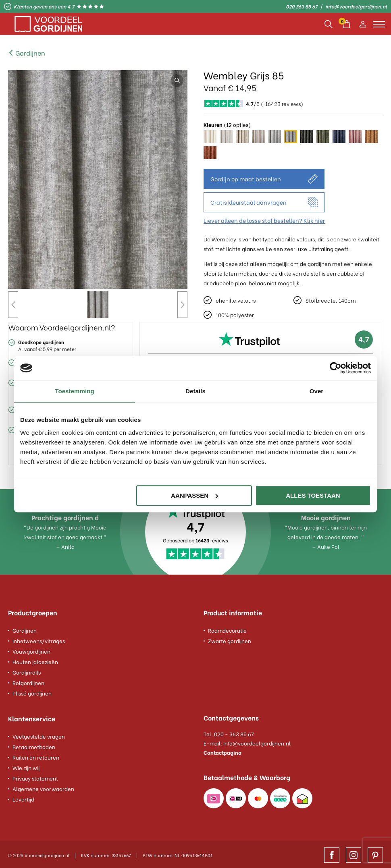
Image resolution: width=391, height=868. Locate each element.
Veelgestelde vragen (39, 734)
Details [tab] (195, 391)
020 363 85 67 (302, 6)
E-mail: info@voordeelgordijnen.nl (247, 742)
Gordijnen (27, 53)
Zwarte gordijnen (230, 639)
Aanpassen (194, 495)
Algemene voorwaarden (43, 786)
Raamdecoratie (227, 629)
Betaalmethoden (34, 744)
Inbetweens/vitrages (39, 639)
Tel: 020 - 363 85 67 (229, 732)
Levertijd (23, 797)
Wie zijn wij (26, 765)
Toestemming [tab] (75, 391)
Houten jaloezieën (35, 660)
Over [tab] (317, 391)
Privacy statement (35, 776)
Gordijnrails (27, 671)
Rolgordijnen (28, 681)
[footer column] (98, 614)
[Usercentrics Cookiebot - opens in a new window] (336, 368)
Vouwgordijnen (31, 650)
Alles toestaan (313, 495)
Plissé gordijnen (32, 692)
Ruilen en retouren (36, 755)
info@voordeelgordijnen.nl (356, 6)
